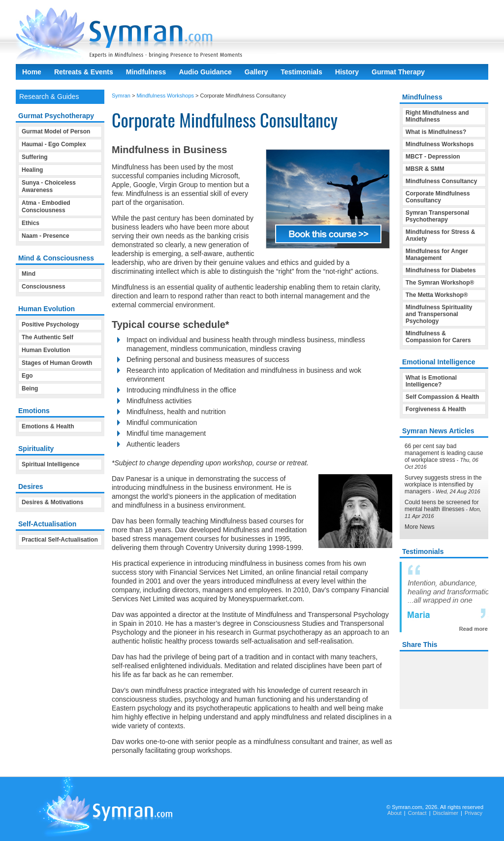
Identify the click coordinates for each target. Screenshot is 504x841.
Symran (121, 96)
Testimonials (301, 72)
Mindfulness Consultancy (441, 181)
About (394, 813)
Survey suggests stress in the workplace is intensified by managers (443, 485)
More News (420, 527)
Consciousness (44, 287)
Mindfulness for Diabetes (441, 270)
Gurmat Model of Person (56, 131)
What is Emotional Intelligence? (431, 381)
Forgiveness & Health (436, 409)
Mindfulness (146, 72)
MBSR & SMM (425, 169)
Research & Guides (49, 97)
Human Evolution (46, 350)
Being (30, 388)
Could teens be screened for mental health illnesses (442, 506)
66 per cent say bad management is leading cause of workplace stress (444, 453)
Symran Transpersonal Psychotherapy (437, 216)
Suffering (35, 157)
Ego (27, 376)
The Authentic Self (47, 337)
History (347, 72)
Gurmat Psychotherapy (56, 116)
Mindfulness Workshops (165, 96)
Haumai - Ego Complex (54, 144)
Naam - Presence (46, 236)
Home (32, 72)
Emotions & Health (48, 426)
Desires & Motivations (52, 502)
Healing (32, 170)
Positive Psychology (50, 324)
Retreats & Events (84, 72)
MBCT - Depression (433, 157)
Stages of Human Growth (57, 363)
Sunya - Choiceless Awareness (49, 186)
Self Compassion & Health (442, 397)
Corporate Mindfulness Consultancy (438, 197)
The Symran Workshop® (440, 283)
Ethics (31, 223)
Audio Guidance (205, 72)
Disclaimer (446, 813)
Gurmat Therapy (398, 72)
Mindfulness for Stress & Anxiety (440, 235)
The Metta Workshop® (437, 295)
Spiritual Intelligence (50, 464)
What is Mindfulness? (436, 132)
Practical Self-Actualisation (60, 540)
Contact (417, 813)
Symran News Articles (438, 431)
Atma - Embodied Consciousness (46, 207)
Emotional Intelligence (439, 362)
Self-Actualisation (47, 524)
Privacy (473, 813)
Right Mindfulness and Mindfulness (437, 116)
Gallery (256, 72)
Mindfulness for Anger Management (437, 255)
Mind (29, 274)
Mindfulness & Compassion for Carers (438, 337)
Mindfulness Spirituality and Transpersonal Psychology (439, 314)
